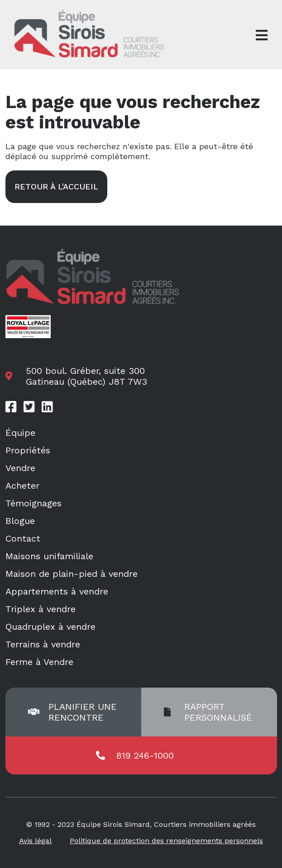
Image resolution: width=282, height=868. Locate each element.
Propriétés (28, 450)
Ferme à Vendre (39, 662)
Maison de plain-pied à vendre (72, 574)
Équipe (20, 433)
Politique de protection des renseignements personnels (166, 841)
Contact (23, 538)
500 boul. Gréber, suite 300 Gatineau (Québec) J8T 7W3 (86, 376)
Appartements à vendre (57, 591)
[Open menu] (262, 35)
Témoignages (33, 503)
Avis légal (35, 841)
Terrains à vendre (43, 644)
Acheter (22, 486)
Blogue (20, 521)
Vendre (20, 468)
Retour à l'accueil (56, 186)
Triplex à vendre (41, 609)
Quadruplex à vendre (50, 627)
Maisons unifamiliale (49, 556)
